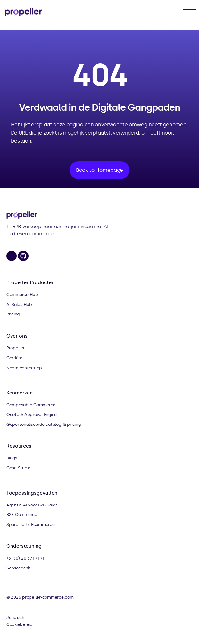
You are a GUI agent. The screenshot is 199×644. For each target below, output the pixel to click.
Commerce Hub (22, 294)
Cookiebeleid (19, 624)
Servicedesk (18, 568)
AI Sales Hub (19, 304)
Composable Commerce (31, 405)
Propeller (16, 348)
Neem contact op (24, 368)
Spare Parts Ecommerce (31, 525)
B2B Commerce (22, 515)
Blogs (12, 458)
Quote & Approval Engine (32, 414)
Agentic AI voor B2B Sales (32, 505)
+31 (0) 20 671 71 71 (25, 558)
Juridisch (15, 618)
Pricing (13, 314)
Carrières (16, 358)
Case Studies (20, 468)
